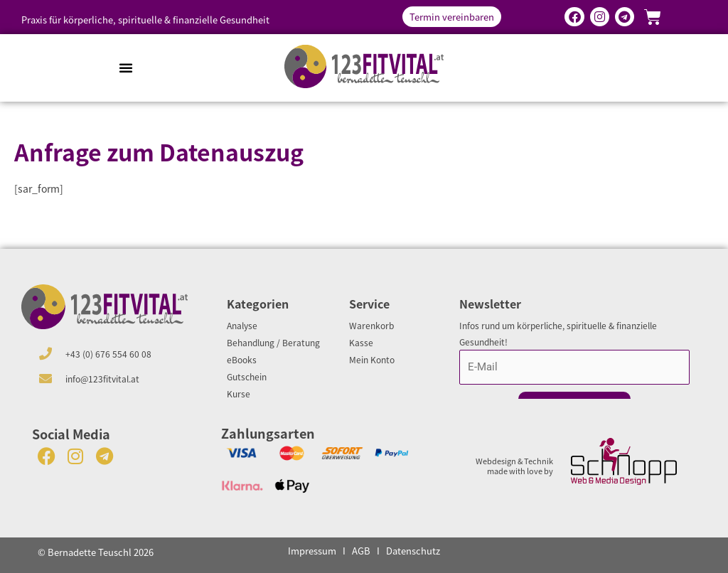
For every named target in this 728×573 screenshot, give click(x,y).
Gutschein (247, 376)
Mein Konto (372, 359)
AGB (361, 551)
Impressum (312, 551)
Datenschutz (413, 551)
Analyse (242, 325)
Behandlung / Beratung (273, 342)
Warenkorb (371, 325)
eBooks (242, 359)
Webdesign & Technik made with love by (514, 466)
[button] (126, 68)
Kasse (361, 342)
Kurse (239, 393)
